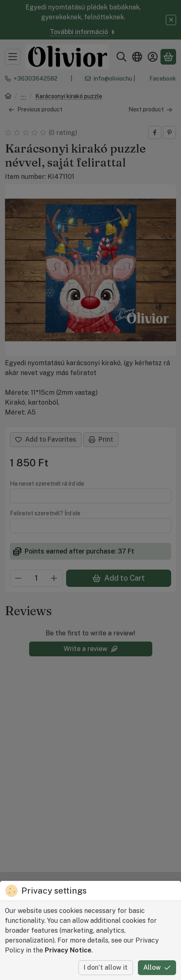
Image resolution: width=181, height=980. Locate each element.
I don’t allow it (106, 967)
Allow (157, 967)
